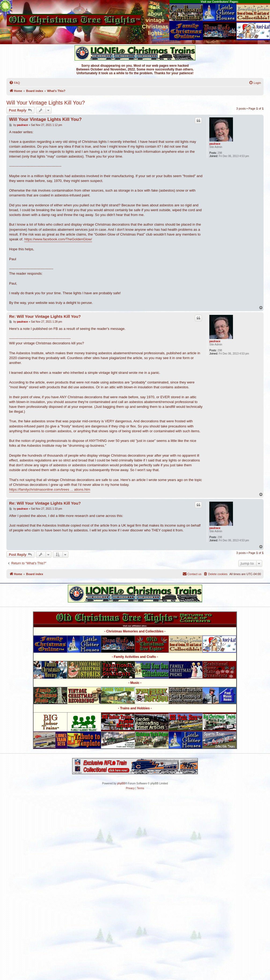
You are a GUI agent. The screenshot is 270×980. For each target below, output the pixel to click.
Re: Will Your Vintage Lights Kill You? (45, 316)
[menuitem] (14, 83)
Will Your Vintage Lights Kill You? (46, 103)
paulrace (215, 144)
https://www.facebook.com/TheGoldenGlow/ (58, 239)
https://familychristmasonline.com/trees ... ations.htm (50, 489)
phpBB (121, 783)
